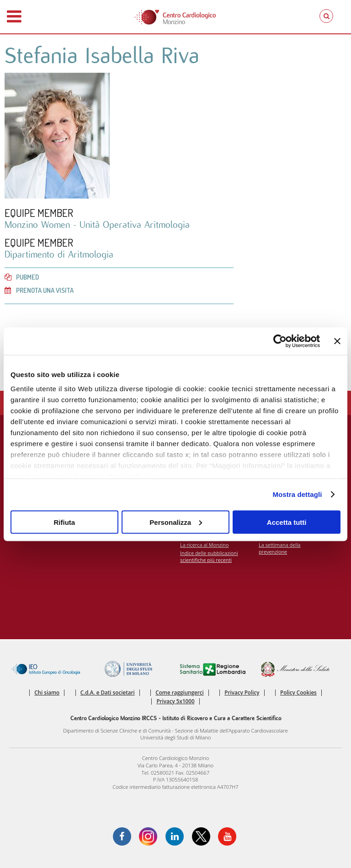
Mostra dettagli (297, 494)
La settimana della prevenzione (280, 548)
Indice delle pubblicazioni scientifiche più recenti (209, 556)
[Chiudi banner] (337, 341)
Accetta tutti (287, 522)
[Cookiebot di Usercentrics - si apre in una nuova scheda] (280, 341)
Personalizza (176, 522)
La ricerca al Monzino (204, 545)
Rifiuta (64, 522)
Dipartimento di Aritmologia (59, 255)
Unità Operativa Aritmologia (135, 225)
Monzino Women (39, 225)
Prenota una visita (39, 290)
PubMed (22, 277)
